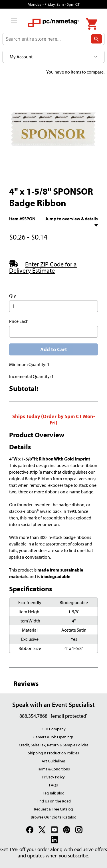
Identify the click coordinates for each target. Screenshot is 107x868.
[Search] (97, 40)
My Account (21, 57)
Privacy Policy (53, 777)
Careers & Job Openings (53, 737)
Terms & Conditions (53, 769)
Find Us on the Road (54, 801)
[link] (31, 831)
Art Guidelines (54, 761)
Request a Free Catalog (53, 809)
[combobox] (53, 39)
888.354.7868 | (35, 716)
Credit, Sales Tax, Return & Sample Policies (54, 745)
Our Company (54, 729)
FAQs (53, 785)
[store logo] (53, 26)
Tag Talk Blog (54, 793)
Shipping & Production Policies (53, 753)
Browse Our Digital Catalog (54, 817)
